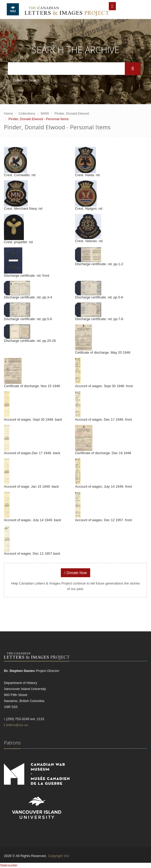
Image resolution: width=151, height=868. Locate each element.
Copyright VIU (59, 856)
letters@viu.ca (17, 725)
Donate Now (75, 573)
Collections (27, 113)
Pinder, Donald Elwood (72, 113)
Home (9, 113)
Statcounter (9, 865)
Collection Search (25, 80)
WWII (45, 113)
